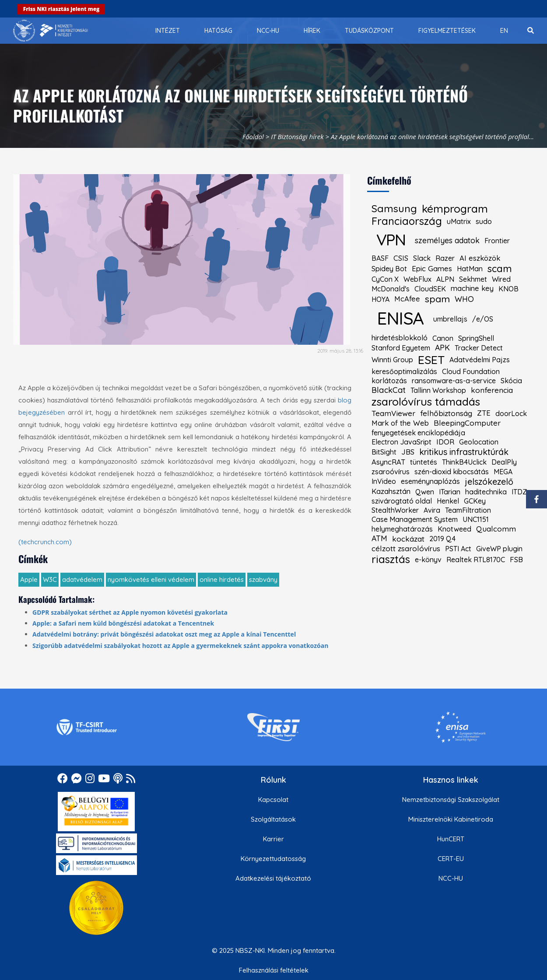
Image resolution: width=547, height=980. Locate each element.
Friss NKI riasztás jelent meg (61, 9)
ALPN (445, 279)
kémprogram (455, 209)
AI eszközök (480, 258)
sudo (484, 222)
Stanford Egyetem (401, 348)
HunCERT (451, 839)
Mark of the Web (400, 423)
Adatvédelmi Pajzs (480, 360)
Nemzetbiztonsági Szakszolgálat (451, 800)
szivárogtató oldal (402, 501)
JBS (408, 452)
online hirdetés (222, 579)
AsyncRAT (388, 462)
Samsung (394, 208)
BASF (380, 258)
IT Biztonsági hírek (297, 136)
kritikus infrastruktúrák (464, 452)
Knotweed (454, 529)
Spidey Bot (389, 269)
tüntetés (424, 462)
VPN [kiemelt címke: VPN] (391, 240)
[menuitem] (168, 31)
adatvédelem (82, 579)
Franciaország (407, 221)
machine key (472, 289)
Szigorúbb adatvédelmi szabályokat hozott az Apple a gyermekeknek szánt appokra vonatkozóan (180, 646)
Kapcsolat (273, 800)
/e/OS (483, 319)
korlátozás (389, 381)
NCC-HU (451, 878)
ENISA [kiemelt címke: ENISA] (400, 318)
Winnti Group (392, 360)
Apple (29, 579)
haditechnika (486, 492)
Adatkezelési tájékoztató (273, 878)
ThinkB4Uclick (464, 462)
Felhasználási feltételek (274, 970)
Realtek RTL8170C (476, 560)
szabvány (263, 579)
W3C (50, 579)
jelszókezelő (489, 482)
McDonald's (391, 289)
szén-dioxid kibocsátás (452, 472)
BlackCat (389, 390)
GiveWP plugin (499, 549)
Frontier (497, 241)
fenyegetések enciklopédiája (418, 433)
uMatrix (459, 221)
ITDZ (519, 492)
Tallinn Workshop (438, 390)
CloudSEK (430, 289)
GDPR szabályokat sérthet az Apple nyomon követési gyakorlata (130, 612)
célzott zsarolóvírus (406, 548)
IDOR (445, 442)
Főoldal (253, 136)
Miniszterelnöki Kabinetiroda (451, 819)
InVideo (384, 481)
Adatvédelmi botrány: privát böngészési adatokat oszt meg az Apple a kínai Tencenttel (164, 634)
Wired (501, 279)
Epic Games (432, 269)
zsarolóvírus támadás (426, 402)
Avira (432, 510)
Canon (443, 338)
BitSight (384, 452)
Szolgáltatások (273, 819)
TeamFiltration (468, 510)
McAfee (407, 299)
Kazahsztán (391, 492)
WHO (464, 299)
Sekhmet (473, 279)
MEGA (503, 472)
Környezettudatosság (273, 859)
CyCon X (385, 279)
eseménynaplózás (430, 481)
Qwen (425, 492)
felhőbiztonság (446, 413)
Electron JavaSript (401, 442)
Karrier (273, 839)
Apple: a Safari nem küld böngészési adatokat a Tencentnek (123, 623)
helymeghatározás (402, 529)
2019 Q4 (442, 539)
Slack (422, 258)
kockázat (408, 539)
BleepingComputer (467, 423)
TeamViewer (393, 413)
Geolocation (479, 442)
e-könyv (428, 560)
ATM (379, 539)
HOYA (380, 299)
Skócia (511, 381)
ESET (431, 360)
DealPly (504, 462)
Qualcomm (496, 529)
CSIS (401, 258)
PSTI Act (458, 549)
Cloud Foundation (471, 371)
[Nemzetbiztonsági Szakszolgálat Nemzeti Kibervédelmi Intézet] (51, 31)
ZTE (484, 413)
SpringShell (476, 338)
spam (437, 299)
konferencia (492, 390)
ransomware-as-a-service (454, 381)
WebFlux (417, 279)
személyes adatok (447, 241)
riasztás (391, 560)
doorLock (511, 413)
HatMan (470, 269)
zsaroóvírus (391, 472)
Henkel (448, 501)
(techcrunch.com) (45, 542)
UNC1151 (476, 519)
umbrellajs (450, 319)
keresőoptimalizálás (404, 371)
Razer (445, 258)
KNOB (508, 289)
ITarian (450, 492)
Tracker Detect (479, 348)
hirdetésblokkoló (400, 338)
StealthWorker (395, 510)
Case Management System (415, 519)
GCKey (475, 501)
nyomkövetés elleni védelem (151, 579)
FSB (516, 560)
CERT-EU (451, 859)
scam (500, 269)
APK (442, 348)
